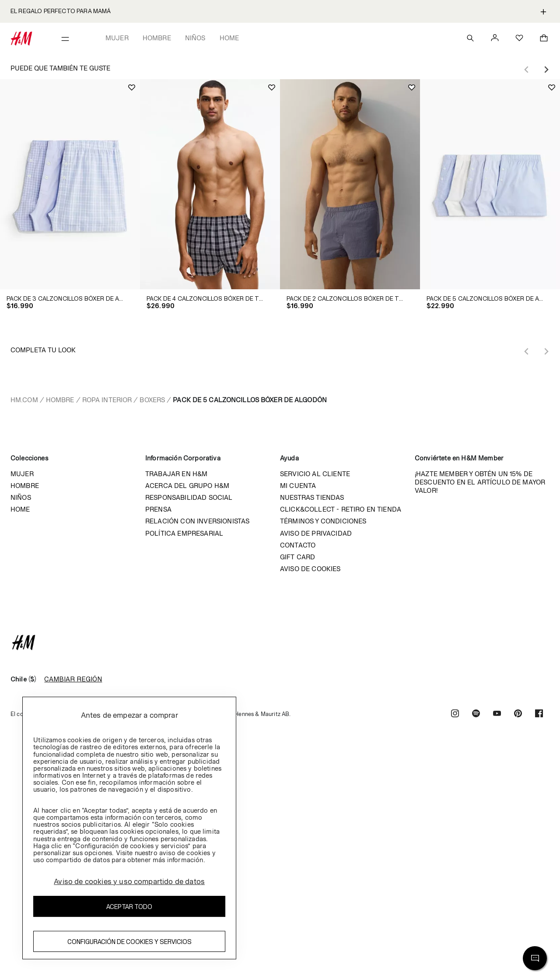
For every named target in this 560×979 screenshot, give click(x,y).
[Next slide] (546, 70)
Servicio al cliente (315, 474)
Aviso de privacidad (316, 533)
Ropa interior (107, 400)
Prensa (158, 509)
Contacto (298, 545)
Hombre (157, 38)
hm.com (24, 400)
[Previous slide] (527, 70)
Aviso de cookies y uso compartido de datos (129, 881)
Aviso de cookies (310, 569)
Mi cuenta (298, 486)
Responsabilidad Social (189, 497)
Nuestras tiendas (312, 497)
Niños (195, 38)
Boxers (152, 400)
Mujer (117, 38)
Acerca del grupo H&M (187, 486)
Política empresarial (184, 533)
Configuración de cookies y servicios (129, 942)
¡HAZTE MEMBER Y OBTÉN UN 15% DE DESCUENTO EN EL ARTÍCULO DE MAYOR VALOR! (480, 482)
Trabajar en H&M (176, 474)
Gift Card (297, 557)
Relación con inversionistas (197, 521)
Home (229, 38)
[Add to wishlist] (132, 88)
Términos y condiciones (323, 521)
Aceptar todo (129, 907)
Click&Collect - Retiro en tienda (341, 509)
